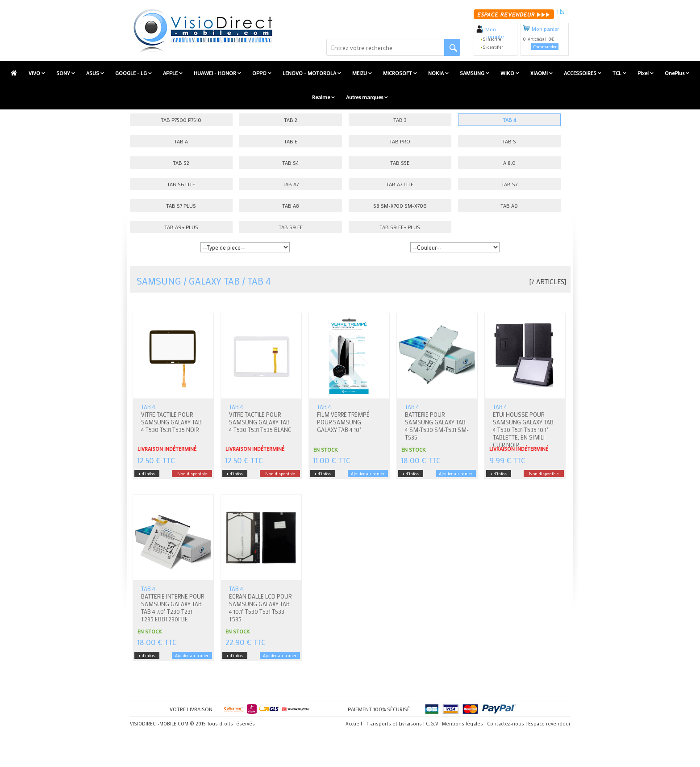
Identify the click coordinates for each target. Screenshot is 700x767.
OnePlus (675, 73)
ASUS (93, 73)
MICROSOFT (398, 73)
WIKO (508, 73)
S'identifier (493, 47)
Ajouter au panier (368, 474)
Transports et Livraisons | (395, 724)
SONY (64, 73)
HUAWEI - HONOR (216, 73)
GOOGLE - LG (132, 73)
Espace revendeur (549, 724)
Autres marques (365, 97)
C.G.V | (433, 724)
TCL (618, 73)
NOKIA (437, 73)
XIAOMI (540, 73)
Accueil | (355, 724)
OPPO (260, 73)
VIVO (35, 73)
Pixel (644, 73)
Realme (322, 97)
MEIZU (360, 73)
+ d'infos (147, 474)
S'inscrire (492, 39)
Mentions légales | (464, 724)
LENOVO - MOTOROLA (310, 73)
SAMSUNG (473, 73)
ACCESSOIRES (581, 73)
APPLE (171, 73)
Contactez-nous (506, 724)
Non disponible (192, 474)
